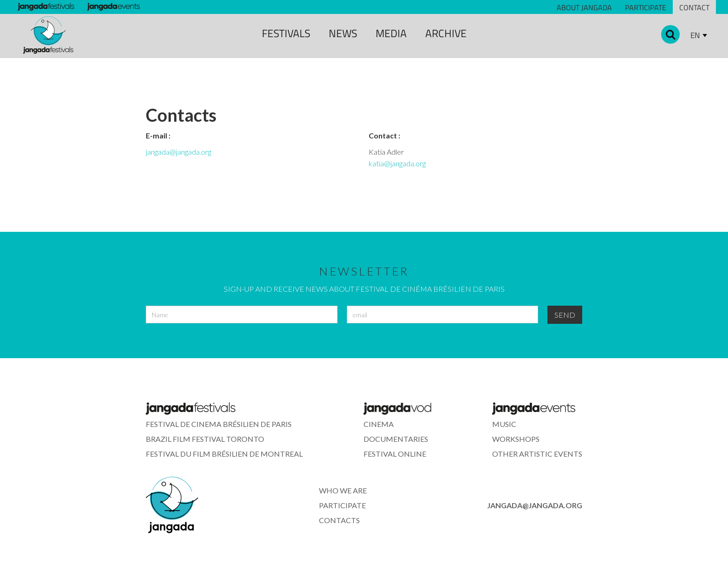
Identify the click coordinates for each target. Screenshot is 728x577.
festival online (395, 454)
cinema (379, 424)
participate (342, 505)
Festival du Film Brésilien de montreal (224, 454)
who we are (343, 490)
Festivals (286, 33)
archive (446, 33)
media (391, 33)
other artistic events (537, 454)
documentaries (396, 439)
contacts (339, 520)
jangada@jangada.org (179, 152)
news (343, 33)
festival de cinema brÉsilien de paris (219, 424)
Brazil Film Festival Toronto (205, 439)
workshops (516, 439)
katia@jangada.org (397, 163)
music (504, 424)
